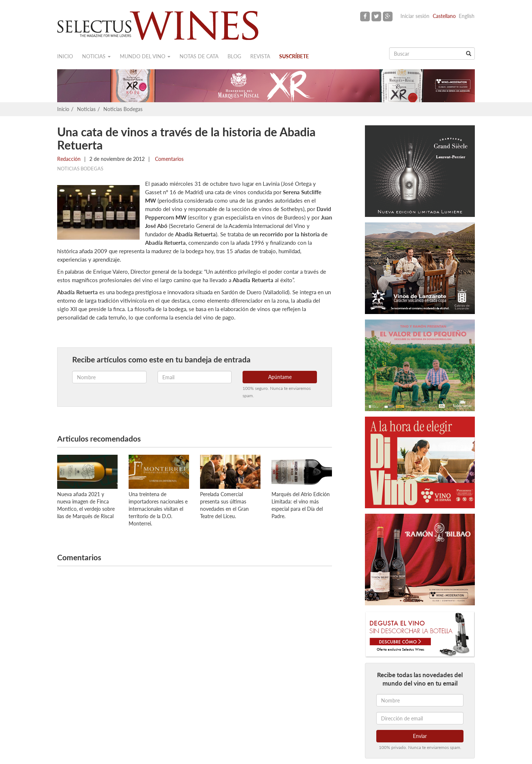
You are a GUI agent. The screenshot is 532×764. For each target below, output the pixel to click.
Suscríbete (294, 56)
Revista (260, 56)
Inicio (65, 56)
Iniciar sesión (415, 16)
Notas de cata (199, 56)
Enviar (420, 736)
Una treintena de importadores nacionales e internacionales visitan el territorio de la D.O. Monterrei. (158, 509)
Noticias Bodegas (123, 109)
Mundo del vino (145, 56)
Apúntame (280, 377)
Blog (234, 56)
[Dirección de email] (420, 718)
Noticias (96, 56)
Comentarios (169, 159)
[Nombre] (420, 700)
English (467, 16)
